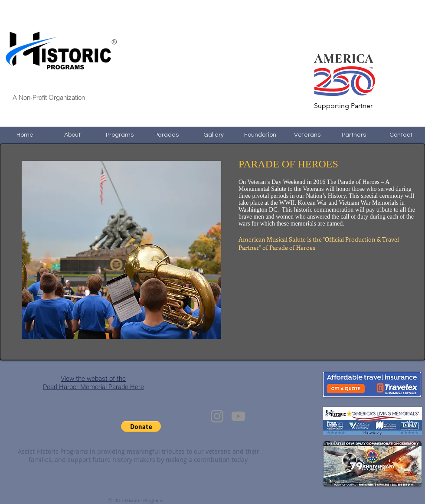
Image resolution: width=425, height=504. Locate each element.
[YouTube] (238, 416)
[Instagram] (217, 416)
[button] (141, 426)
